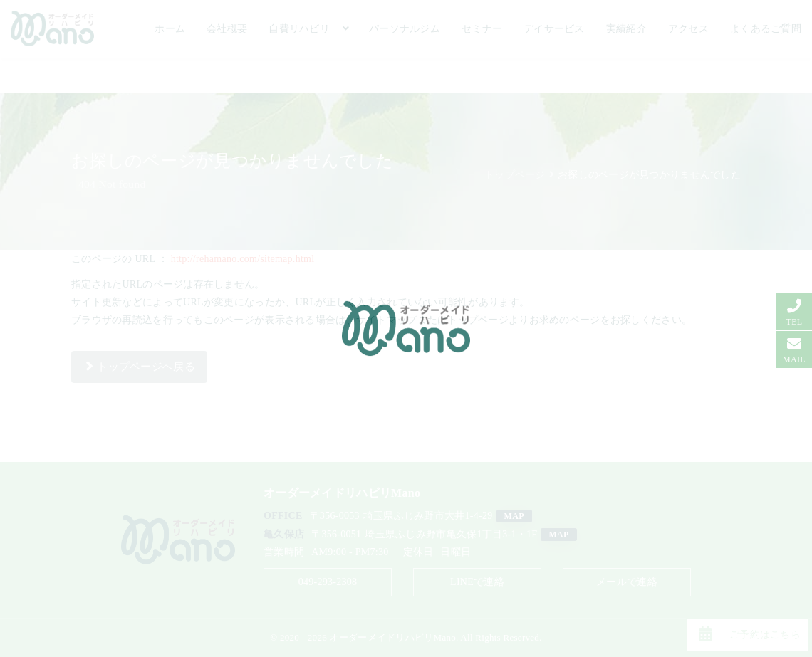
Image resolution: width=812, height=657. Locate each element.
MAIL (794, 359)
